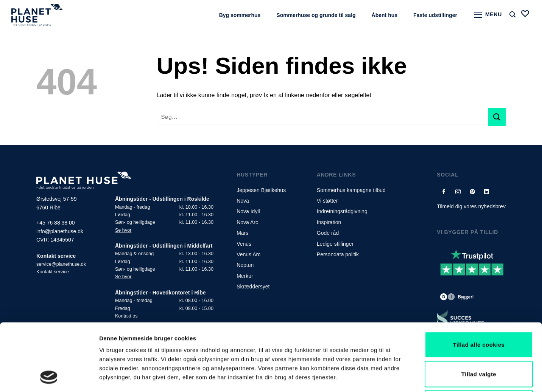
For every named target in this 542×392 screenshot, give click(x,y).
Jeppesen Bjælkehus (261, 190)
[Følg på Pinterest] (472, 191)
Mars (242, 233)
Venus (244, 244)
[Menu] (487, 15)
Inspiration (329, 222)
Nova (243, 201)
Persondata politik (338, 254)
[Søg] (512, 15)
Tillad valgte (479, 311)
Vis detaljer (393, 377)
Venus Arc (248, 254)
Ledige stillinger (335, 244)
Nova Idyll (248, 211)
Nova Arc (247, 222)
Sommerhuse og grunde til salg (316, 15)
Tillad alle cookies (479, 281)
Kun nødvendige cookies (479, 340)
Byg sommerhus (240, 15)
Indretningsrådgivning (342, 211)
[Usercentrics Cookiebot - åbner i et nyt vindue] (49, 377)
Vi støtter (327, 201)
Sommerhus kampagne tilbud (351, 190)
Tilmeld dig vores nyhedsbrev (471, 206)
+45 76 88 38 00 (56, 223)
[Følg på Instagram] (458, 191)
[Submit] (497, 117)
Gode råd (328, 233)
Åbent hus (385, 15)
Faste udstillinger (435, 15)
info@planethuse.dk (60, 231)
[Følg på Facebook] (444, 191)
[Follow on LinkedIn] (487, 191)
